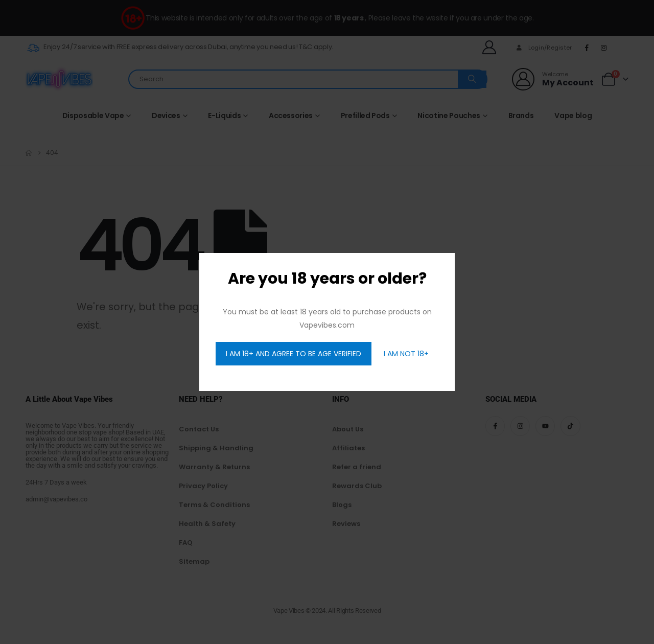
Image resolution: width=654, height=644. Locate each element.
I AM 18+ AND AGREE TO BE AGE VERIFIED (294, 354)
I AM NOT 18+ (406, 354)
